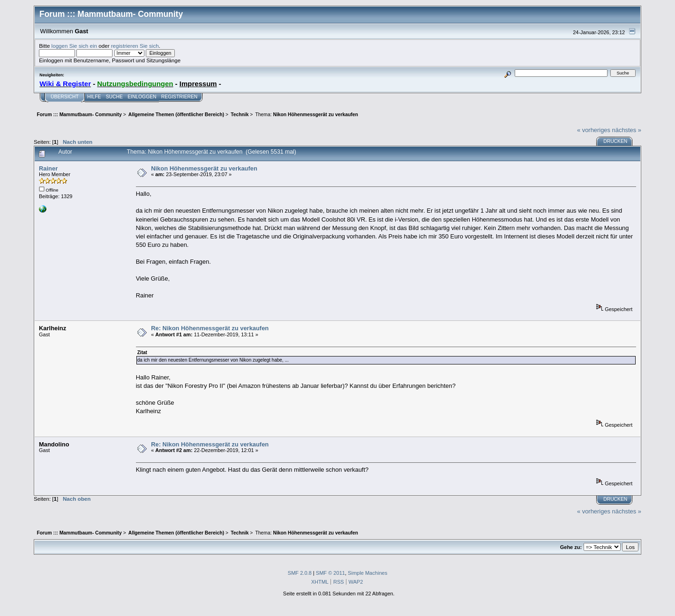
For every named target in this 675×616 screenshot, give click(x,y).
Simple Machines (367, 573)
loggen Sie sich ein (74, 46)
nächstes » (627, 130)
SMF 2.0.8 (300, 573)
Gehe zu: (571, 547)
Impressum (198, 84)
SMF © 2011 (330, 573)
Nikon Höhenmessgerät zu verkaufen (204, 168)
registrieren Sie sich (135, 46)
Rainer (48, 168)
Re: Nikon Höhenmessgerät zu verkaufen (210, 328)
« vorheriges (594, 130)
